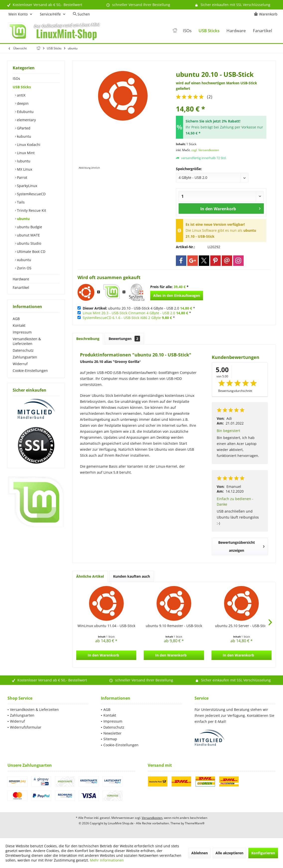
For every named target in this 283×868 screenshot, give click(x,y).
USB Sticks (22, 87)
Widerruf (20, 364)
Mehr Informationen (107, 860)
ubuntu (23, 219)
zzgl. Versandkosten (205, 150)
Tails (20, 202)
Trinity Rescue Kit (31, 210)
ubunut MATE (28, 235)
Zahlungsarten (25, 357)
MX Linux (24, 169)
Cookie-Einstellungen (30, 371)
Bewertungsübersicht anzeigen (241, 546)
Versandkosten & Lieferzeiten (27, 341)
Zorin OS (24, 268)
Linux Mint (25, 153)
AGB (16, 319)
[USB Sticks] (209, 31)
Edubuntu (25, 112)
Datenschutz (23, 350)
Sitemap (110, 739)
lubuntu (23, 161)
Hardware (21, 279)
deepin (22, 103)
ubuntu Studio (29, 243)
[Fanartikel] (262, 31)
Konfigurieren (263, 853)
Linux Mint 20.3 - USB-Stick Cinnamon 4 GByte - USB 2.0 (129, 313)
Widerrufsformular (26, 727)
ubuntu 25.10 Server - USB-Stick (242, 626)
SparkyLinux (27, 186)
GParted (23, 128)
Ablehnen (200, 853)
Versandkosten (152, 818)
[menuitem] (267, 14)
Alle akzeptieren (229, 853)
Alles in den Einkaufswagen (177, 295)
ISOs (16, 78)
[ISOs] (187, 31)
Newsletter (112, 733)
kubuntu (24, 136)
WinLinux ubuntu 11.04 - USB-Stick (106, 626)
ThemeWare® (195, 823)
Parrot (22, 177)
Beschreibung (88, 339)
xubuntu (24, 260)
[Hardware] (236, 31)
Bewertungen (124, 339)
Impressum (22, 332)
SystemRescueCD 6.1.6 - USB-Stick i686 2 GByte (122, 318)
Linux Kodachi (28, 145)
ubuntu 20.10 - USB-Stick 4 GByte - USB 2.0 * (139, 308)
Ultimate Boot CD (31, 252)
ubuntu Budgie (29, 227)
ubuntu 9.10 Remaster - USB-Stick (174, 626)
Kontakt (19, 325)
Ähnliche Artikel (90, 576)
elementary (26, 120)
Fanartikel (21, 287)
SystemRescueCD (31, 194)
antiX (21, 95)
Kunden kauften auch (132, 576)
